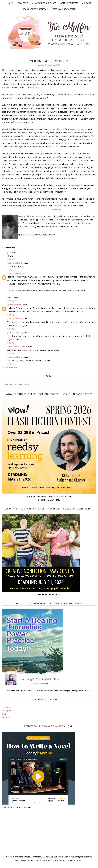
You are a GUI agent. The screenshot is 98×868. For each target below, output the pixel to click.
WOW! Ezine (22, 3)
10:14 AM (12, 364)
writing (52, 235)
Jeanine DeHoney (15, 263)
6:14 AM (11, 259)
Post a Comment (9, 367)
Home (10, 3)
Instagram (7, 711)
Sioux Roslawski (15, 273)
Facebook (6, 707)
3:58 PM (11, 301)
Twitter (5, 714)
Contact (87, 3)
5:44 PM (11, 329)
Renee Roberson (15, 305)
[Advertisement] (49, 832)
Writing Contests (69, 3)
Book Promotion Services (36, 9)
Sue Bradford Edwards (18, 346)
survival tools (40, 235)
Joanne (11, 253)
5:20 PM (11, 315)
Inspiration (27, 235)
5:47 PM (11, 343)
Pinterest (6, 717)
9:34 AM (11, 353)
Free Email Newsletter (64, 9)
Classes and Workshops (44, 3)
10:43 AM (12, 270)
